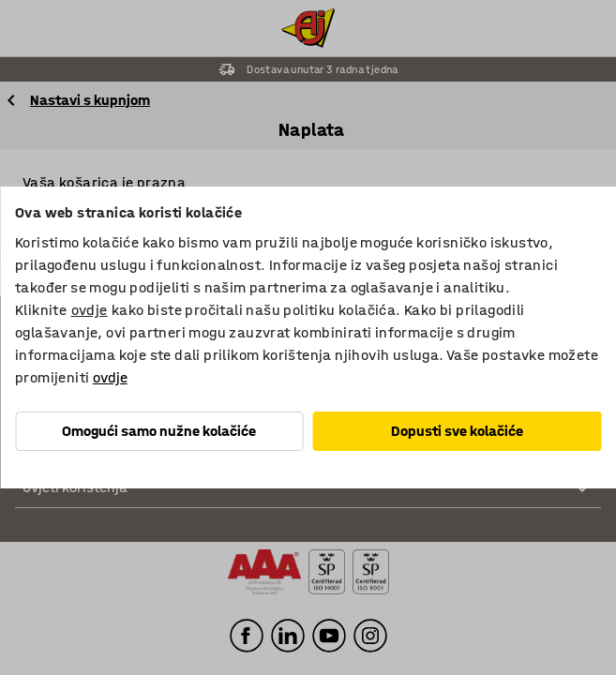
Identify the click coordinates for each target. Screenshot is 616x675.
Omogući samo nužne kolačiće (159, 431)
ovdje (90, 310)
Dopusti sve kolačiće (457, 431)
